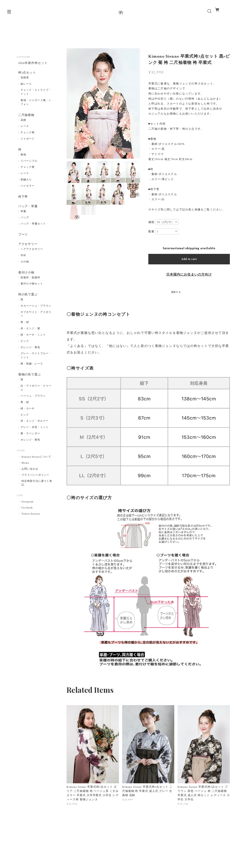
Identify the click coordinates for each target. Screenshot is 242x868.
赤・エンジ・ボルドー (35, 436)
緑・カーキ (28, 423)
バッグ (25, 226)
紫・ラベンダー (30, 448)
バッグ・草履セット (33, 232)
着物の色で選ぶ (29, 388)
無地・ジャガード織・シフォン (36, 105)
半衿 (23, 266)
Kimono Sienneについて (36, 472)
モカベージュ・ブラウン (36, 319)
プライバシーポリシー (36, 490)
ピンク (25, 354)
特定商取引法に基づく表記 (37, 498)
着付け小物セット (32, 296)
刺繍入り (26, 185)
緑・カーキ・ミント (33, 348)
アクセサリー (27, 254)
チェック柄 (28, 137)
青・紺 (25, 336)
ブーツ (22, 243)
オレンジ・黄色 (30, 361)
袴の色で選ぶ (27, 307)
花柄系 (25, 80)
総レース (26, 87)
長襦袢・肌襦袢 (30, 290)
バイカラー (28, 191)
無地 (23, 160)
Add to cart (189, 259)
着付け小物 (26, 284)
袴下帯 (22, 202)
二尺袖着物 (26, 118)
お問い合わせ (30, 484)
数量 (151, 231)
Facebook (27, 522)
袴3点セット (26, 74)
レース (25, 130)
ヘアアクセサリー (32, 260)
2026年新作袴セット (33, 63)
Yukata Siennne (31, 528)
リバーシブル (29, 166)
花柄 (23, 124)
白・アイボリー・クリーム (36, 403)
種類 (151, 222)
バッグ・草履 (27, 213)
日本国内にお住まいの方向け (189, 275)
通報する (176, 292)
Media (25, 478)
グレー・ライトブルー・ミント (36, 369)
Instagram (28, 516)
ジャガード (28, 143)
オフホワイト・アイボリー (36, 327)
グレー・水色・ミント (35, 442)
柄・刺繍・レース (32, 377)
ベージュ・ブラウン (33, 411)
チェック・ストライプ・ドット (36, 95)
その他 (25, 273)
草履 (23, 219)
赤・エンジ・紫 (30, 342)
